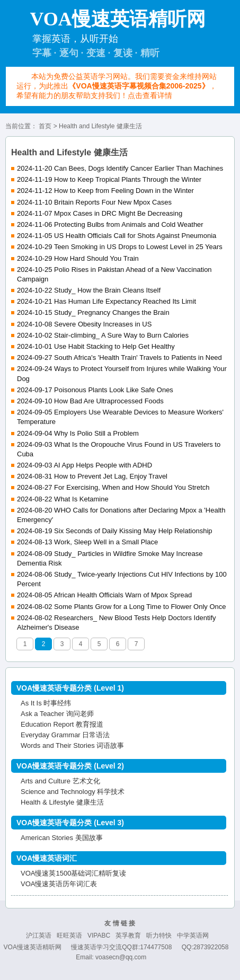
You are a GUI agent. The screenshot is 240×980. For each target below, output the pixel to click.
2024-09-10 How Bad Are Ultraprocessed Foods (90, 401)
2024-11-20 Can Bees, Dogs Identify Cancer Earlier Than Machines (120, 168)
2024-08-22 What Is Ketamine (63, 499)
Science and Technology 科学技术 (73, 792)
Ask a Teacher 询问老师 (57, 714)
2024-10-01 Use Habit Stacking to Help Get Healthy (96, 346)
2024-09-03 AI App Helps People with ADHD (85, 465)
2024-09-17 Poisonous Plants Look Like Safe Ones (95, 390)
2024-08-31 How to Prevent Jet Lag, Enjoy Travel (92, 476)
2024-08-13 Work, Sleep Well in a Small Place (87, 542)
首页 (45, 126)
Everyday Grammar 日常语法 (65, 735)
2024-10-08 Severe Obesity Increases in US (84, 324)
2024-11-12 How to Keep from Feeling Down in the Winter (105, 191)
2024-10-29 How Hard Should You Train (78, 258)
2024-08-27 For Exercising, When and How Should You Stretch (113, 487)
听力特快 (159, 935)
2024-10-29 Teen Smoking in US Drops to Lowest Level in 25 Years (120, 247)
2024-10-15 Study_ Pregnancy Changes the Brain (93, 312)
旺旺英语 (69, 935)
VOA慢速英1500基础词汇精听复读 (73, 873)
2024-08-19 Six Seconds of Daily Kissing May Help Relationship (115, 531)
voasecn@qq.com (121, 957)
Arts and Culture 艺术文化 (60, 781)
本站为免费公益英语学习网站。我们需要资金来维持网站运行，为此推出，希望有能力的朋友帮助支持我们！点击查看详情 (117, 86)
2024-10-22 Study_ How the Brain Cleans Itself (89, 290)
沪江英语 (39, 935)
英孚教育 (128, 935)
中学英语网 (193, 935)
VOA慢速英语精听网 (33, 947)
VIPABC (99, 935)
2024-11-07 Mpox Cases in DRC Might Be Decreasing (100, 213)
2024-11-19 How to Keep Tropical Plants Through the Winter (109, 179)
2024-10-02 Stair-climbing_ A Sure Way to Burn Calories (103, 335)
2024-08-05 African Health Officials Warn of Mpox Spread (104, 595)
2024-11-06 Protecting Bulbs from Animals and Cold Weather (110, 224)
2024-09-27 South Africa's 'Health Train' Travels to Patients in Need (119, 357)
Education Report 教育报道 (62, 724)
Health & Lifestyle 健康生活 (62, 802)
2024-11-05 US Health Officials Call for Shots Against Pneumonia (117, 236)
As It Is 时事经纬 (46, 703)
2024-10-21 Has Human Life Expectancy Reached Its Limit (106, 301)
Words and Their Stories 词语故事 (72, 745)
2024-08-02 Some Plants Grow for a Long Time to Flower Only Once (122, 607)
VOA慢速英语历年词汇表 (59, 884)
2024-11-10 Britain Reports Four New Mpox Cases (94, 202)
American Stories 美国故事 (62, 838)
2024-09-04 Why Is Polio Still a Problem (78, 433)
